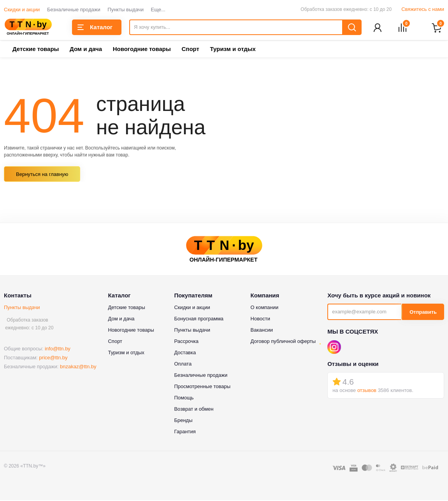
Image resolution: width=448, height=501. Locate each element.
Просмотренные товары (202, 387)
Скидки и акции (22, 10)
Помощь (184, 398)
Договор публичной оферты (283, 342)
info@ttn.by (58, 349)
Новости (260, 319)
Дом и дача (86, 50)
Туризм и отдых (233, 50)
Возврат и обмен (194, 410)
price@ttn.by (53, 358)
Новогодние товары (142, 50)
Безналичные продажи (74, 10)
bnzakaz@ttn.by (78, 367)
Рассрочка (186, 342)
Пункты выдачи (126, 10)
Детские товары (36, 50)
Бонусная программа (199, 319)
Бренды (183, 421)
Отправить (423, 313)
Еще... (158, 10)
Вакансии (262, 331)
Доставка (185, 353)
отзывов (367, 391)
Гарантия (185, 432)
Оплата (183, 365)
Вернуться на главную (42, 175)
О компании (265, 308)
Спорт (190, 50)
